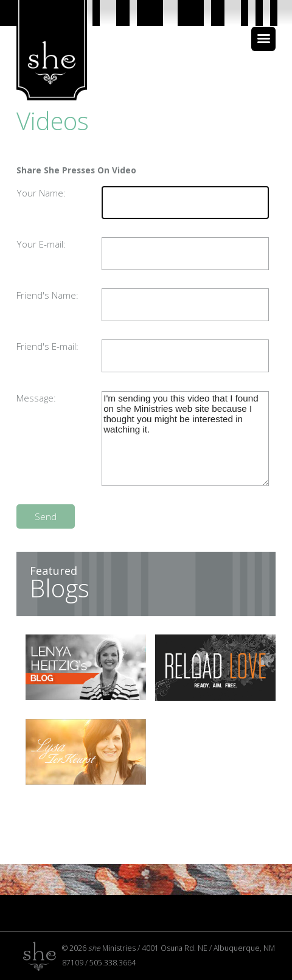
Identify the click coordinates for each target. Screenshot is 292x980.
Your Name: (41, 193)
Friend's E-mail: (47, 346)
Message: (36, 398)
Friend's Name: (47, 295)
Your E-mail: (41, 244)
